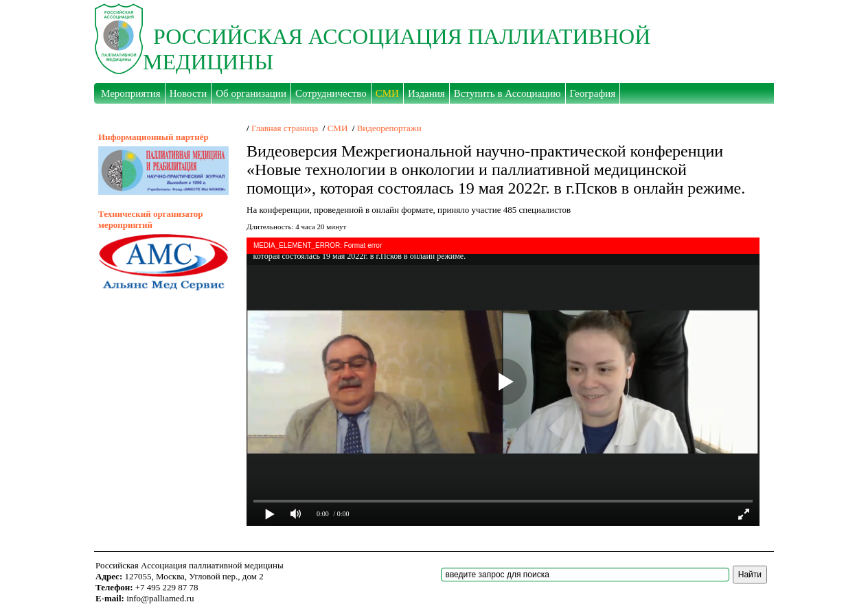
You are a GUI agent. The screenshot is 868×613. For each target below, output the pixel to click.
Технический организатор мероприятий (150, 219)
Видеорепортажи (389, 128)
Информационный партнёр (153, 137)
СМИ (338, 128)
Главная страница (285, 128)
